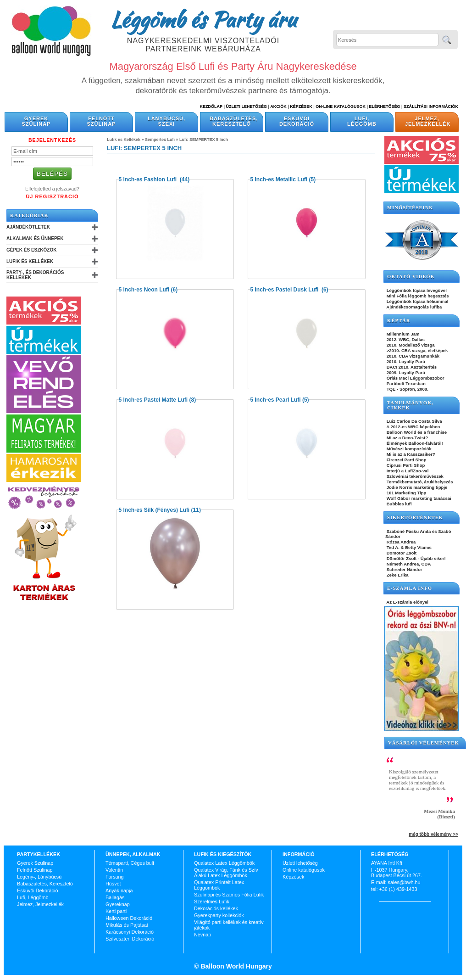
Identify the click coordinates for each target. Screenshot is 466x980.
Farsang (115, 877)
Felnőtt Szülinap (102, 121)
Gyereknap (118, 904)
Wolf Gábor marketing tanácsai (418, 498)
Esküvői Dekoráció (297, 121)
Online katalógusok (304, 870)
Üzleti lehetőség (300, 863)
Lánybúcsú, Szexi (166, 121)
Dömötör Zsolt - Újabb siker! (416, 558)
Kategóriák (29, 216)
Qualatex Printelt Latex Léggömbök (219, 885)
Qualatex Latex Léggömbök (224, 863)
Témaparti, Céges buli (130, 863)
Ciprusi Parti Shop (405, 465)
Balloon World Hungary (236, 966)
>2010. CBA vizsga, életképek (416, 350)
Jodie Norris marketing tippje (416, 487)
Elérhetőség (384, 106)
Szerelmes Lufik (212, 902)
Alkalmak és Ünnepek (35, 238)
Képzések (301, 106)
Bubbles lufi (399, 504)
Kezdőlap (211, 106)
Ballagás (115, 897)
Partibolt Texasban (405, 384)
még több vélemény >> (433, 834)
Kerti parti (116, 911)
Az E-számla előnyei (407, 602)
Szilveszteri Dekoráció (130, 939)
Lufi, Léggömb (362, 121)
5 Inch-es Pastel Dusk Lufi (285, 290)
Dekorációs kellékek (216, 908)
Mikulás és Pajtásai (127, 925)
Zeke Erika (397, 575)
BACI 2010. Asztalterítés (411, 367)
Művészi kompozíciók (408, 449)
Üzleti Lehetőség (246, 106)
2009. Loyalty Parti (405, 372)
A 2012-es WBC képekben (413, 427)
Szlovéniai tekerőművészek (414, 476)
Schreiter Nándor (404, 569)
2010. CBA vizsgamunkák (412, 356)
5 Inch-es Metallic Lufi (279, 179)
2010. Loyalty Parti (405, 361)
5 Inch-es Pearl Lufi (276, 400)
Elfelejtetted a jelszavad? (52, 189)
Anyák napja (119, 890)
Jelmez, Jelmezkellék (428, 121)
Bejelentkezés (52, 140)
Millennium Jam (402, 334)
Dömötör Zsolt (401, 553)
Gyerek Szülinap (36, 121)
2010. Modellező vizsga (410, 345)
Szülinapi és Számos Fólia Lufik (229, 895)
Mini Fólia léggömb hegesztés (417, 296)
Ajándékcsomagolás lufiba (413, 307)
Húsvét (113, 884)
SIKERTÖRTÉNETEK (415, 518)
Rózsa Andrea (400, 542)
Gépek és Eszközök (31, 250)
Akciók (278, 106)
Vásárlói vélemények (424, 743)
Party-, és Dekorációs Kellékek (35, 275)
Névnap (202, 935)
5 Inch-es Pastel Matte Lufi (153, 400)
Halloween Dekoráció (129, 918)
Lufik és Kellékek (30, 261)
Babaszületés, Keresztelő (234, 121)
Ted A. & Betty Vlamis (408, 547)
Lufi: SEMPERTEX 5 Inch (204, 140)
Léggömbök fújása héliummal (417, 301)
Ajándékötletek (28, 227)
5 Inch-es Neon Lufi (144, 290)
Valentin (114, 870)
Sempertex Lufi (160, 140)
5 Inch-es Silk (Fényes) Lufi (154, 510)
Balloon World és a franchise (416, 432)
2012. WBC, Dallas (405, 339)
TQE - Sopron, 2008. (407, 389)
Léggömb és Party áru (203, 19)
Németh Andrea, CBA (408, 564)
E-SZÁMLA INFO (410, 588)
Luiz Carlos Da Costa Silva (414, 421)
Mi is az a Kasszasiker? (410, 454)
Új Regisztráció (52, 196)
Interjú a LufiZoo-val (407, 471)
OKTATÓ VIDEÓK (411, 277)
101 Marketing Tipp (406, 493)
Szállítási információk (431, 106)
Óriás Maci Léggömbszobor (415, 378)
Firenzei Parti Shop (406, 460)
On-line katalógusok (341, 106)
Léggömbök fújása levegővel (416, 290)
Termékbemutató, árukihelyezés (419, 482)
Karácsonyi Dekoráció (130, 932)
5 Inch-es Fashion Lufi (149, 179)
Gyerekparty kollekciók (219, 915)
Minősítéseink (410, 208)
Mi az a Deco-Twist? (407, 438)
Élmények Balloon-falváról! (414, 443)
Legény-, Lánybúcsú (39, 877)
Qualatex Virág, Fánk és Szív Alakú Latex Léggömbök (226, 873)
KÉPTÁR (399, 321)
